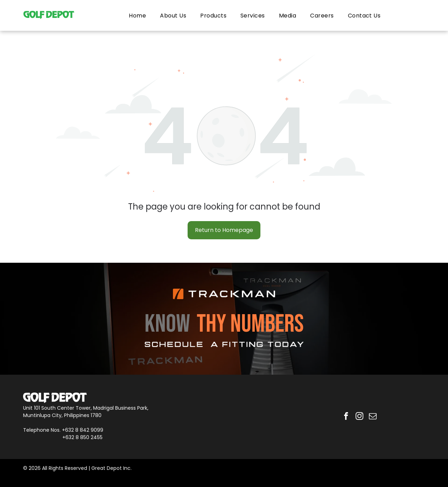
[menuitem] (137, 15)
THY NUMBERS (250, 324)
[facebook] (345, 417)
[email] (373, 417)
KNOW (167, 324)
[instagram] (359, 417)
